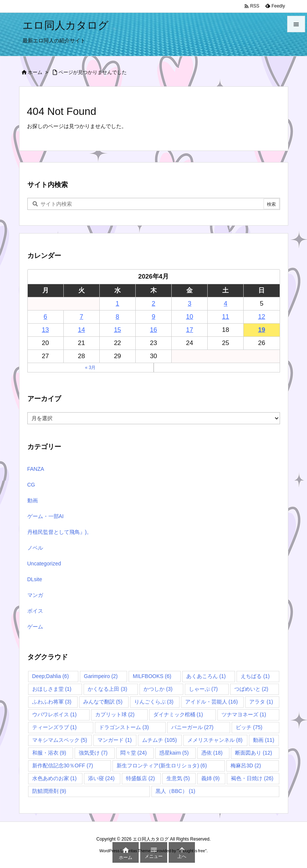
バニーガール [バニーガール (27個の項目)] (192, 727)
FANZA (36, 469)
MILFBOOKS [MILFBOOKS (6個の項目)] (152, 676)
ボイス (35, 611)
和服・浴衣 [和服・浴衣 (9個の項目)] (49, 753)
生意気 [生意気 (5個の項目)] (178, 778)
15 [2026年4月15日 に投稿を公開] (118, 330)
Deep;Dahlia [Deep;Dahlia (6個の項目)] (51, 676)
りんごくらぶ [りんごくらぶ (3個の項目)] (154, 702)
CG (31, 485)
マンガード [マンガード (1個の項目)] (115, 740)
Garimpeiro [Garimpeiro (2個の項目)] (101, 676)
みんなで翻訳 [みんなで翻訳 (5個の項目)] (103, 702)
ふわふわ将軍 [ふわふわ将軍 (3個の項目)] (52, 702)
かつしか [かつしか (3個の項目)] (158, 689)
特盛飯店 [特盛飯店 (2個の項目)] (140, 778)
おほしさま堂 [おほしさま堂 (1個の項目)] (52, 689)
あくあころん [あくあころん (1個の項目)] (206, 676)
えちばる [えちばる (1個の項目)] (255, 676)
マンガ (35, 595)
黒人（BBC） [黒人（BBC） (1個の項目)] (175, 791)
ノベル (35, 548)
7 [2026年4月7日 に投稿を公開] (81, 317)
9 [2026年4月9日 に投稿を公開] (153, 317)
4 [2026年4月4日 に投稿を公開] (225, 304)
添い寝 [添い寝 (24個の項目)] (101, 778)
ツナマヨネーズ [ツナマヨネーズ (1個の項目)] (244, 714)
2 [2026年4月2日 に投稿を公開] (153, 304)
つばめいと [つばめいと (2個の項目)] (251, 689)
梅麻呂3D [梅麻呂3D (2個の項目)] (246, 766)
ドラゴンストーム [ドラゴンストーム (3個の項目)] (124, 727)
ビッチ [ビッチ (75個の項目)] (249, 727)
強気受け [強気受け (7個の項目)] (93, 753)
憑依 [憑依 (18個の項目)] (212, 753)
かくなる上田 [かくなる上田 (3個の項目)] (107, 689)
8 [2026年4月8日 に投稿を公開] (118, 317)
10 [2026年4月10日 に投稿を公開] (189, 317)
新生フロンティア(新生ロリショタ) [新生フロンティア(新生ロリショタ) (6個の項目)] (162, 766)
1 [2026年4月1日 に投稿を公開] (118, 304)
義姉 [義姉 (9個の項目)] (210, 778)
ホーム (35, 72)
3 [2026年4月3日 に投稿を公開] (189, 304)
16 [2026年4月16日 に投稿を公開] (153, 330)
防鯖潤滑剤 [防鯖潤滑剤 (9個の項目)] (49, 791)
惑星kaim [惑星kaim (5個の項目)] (174, 753)
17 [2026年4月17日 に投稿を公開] (189, 330)
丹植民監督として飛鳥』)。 (60, 532)
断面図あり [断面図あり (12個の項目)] (254, 753)
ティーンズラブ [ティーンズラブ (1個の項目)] (55, 727)
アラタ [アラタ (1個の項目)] (261, 702)
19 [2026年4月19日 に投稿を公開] (261, 330)
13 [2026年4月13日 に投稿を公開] (46, 330)
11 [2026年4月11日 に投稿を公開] (225, 317)
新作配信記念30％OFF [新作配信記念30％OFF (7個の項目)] (63, 766)
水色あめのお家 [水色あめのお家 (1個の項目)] (55, 778)
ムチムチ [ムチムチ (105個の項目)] (159, 740)
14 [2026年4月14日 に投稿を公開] (82, 330)
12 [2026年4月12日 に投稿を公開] (261, 317)
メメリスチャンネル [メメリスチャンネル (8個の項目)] (215, 740)
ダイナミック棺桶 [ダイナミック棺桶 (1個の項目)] (178, 714)
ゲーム (35, 627)
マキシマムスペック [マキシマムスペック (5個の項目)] (60, 740)
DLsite (35, 579)
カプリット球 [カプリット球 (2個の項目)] (115, 714)
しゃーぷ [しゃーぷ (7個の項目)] (203, 689)
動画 (33, 500)
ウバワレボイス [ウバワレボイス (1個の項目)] (55, 714)
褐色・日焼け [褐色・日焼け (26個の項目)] (252, 778)
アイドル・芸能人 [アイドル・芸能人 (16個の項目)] (212, 702)
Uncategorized (44, 564)
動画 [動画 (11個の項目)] (264, 740)
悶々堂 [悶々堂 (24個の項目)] (134, 753)
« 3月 (91, 368)
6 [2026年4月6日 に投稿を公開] (45, 317)
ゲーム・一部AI (46, 516)
